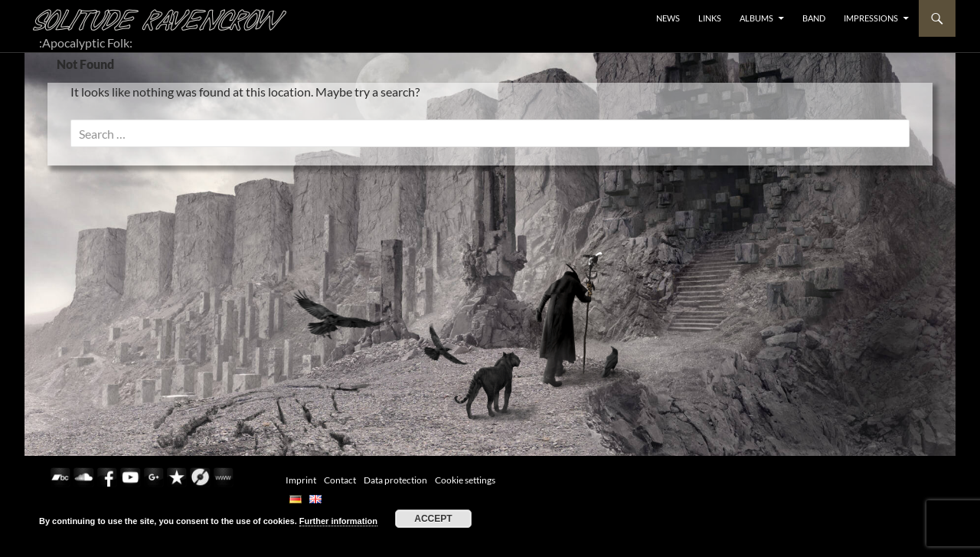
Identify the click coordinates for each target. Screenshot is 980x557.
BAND (814, 18)
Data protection (395, 480)
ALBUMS (756, 18)
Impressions (871, 18)
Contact (340, 480)
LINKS (710, 18)
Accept (433, 519)
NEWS (668, 18)
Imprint (301, 480)
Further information (338, 521)
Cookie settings (465, 480)
